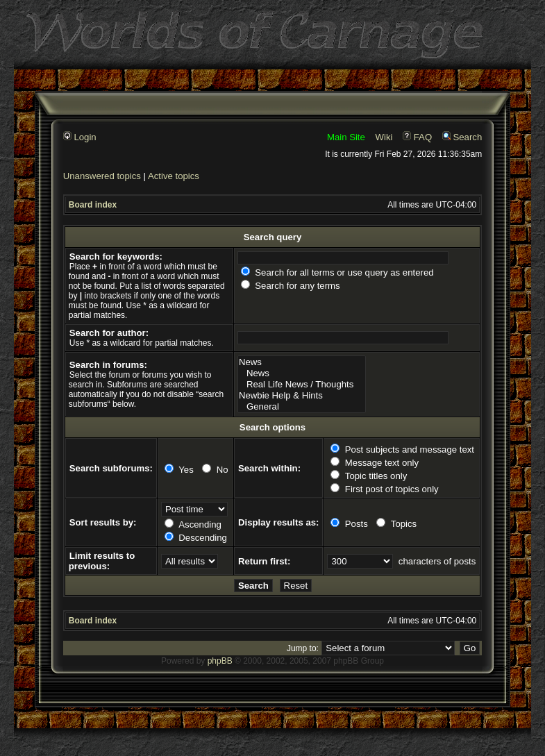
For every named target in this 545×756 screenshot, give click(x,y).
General (302, 407)
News (302, 362)
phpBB (220, 661)
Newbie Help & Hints (302, 396)
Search (462, 137)
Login (80, 137)
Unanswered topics (102, 176)
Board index (93, 205)
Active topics (174, 176)
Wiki (384, 137)
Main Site (346, 137)
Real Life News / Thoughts (302, 385)
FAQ (417, 137)
